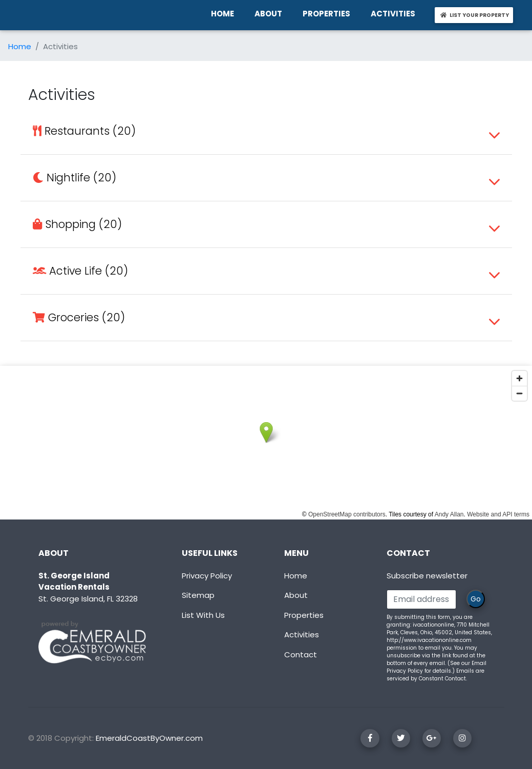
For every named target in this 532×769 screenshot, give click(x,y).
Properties (304, 615)
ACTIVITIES (395, 13)
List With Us (203, 615)
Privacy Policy (207, 576)
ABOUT (270, 13)
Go (476, 599)
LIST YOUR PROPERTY (476, 15)
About (296, 595)
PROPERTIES (328, 13)
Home (20, 46)
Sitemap (198, 595)
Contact (301, 654)
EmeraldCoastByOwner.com (149, 738)
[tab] (266, 131)
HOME (225, 13)
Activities (302, 635)
